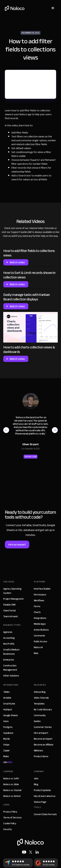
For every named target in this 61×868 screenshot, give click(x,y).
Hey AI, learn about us (45, 796)
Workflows (39, 600)
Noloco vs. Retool (12, 796)
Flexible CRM (9, 605)
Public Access (41, 641)
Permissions (40, 595)
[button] (53, 8)
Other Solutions (11, 676)
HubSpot (8, 710)
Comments (40, 636)
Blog (36, 784)
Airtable (7, 698)
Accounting (9, 638)
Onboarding (40, 692)
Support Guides (19, 232)
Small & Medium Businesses (11, 652)
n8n (8, 762)
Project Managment (13, 599)
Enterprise (9, 660)
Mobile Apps (40, 624)
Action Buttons (41, 630)
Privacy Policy (10, 812)
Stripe (6, 745)
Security (8, 829)
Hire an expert (17, 544)
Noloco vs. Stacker (13, 790)
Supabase (8, 733)
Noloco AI (38, 647)
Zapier (7, 751)
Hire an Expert (41, 733)
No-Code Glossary (43, 710)
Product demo (41, 756)
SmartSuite (9, 704)
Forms (37, 606)
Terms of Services (12, 818)
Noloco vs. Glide (11, 784)
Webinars (39, 751)
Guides (37, 721)
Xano (6, 721)
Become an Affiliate (44, 745)
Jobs (36, 778)
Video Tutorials (46, 228)
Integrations (40, 618)
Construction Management (10, 668)
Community (40, 715)
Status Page (40, 802)
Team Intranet (11, 616)
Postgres (8, 727)
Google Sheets (11, 715)
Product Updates (42, 790)
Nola (36, 653)
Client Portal (9, 611)
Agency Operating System (12, 591)
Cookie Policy (10, 823)
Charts (37, 612)
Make (6, 756)
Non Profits (9, 644)
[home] (14, 8)
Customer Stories (43, 727)
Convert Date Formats (45, 814)
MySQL (7, 739)
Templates (39, 704)
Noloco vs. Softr (11, 778)
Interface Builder (42, 589)
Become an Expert (43, 739)
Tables (7, 692)
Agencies (8, 632)
